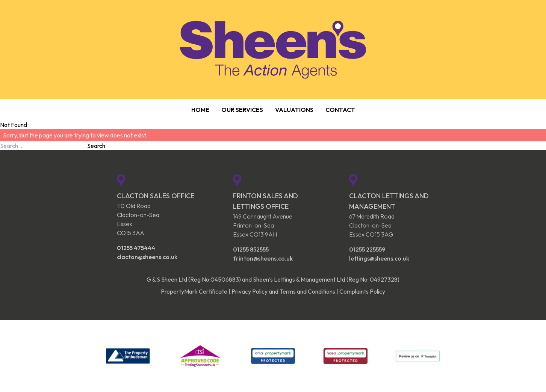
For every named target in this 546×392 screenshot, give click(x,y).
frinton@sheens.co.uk (263, 258)
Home (200, 110)
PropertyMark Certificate (194, 291)
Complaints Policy (362, 291)
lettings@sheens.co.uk (379, 258)
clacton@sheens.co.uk (147, 257)
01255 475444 (136, 248)
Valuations (294, 110)
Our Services (242, 110)
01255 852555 (251, 249)
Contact (340, 110)
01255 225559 (367, 249)
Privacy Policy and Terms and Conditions (283, 291)
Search (96, 146)
